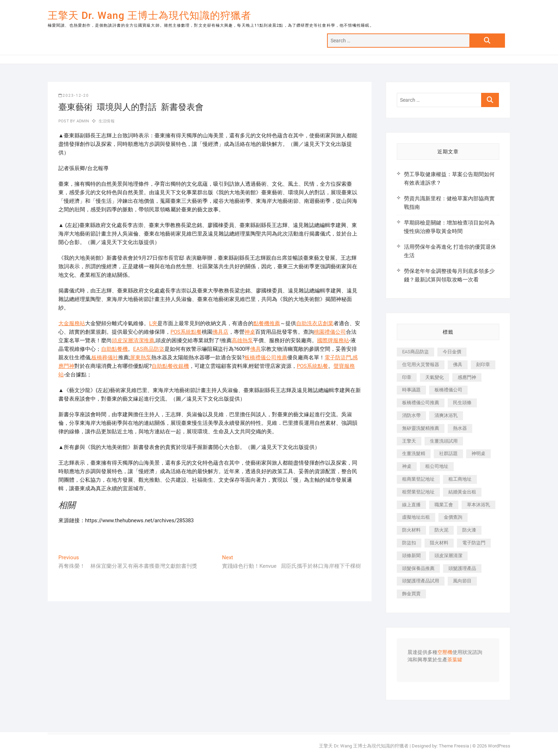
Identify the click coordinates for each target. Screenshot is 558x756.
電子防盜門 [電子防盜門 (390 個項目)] (474, 543)
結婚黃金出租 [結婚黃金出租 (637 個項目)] (462, 492)
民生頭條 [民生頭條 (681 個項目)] (462, 403)
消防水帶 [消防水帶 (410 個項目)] (411, 415)
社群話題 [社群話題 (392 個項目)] (448, 453)
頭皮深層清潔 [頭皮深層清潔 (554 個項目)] (448, 556)
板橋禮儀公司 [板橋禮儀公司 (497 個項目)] (448, 390)
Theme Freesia (454, 746)
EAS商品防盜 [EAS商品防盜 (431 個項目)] (415, 352)
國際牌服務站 (333, 340)
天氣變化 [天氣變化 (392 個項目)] (435, 377)
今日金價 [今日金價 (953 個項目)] (452, 352)
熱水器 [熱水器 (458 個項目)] (460, 428)
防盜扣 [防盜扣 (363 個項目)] (409, 543)
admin (82, 121)
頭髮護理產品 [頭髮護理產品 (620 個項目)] (462, 568)
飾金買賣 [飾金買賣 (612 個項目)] (411, 594)
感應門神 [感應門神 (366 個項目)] (467, 377)
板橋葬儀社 (105, 358)
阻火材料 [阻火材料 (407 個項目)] (439, 543)
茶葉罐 (455, 660)
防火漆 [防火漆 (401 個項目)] (469, 530)
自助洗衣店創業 (315, 323)
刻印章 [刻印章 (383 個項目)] (483, 364)
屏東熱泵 (141, 358)
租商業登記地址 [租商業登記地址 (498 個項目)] (418, 479)
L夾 (153, 323)
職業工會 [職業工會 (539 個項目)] (444, 505)
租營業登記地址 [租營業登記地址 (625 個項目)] (418, 492)
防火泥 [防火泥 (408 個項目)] (441, 530)
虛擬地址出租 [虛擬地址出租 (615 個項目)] (416, 517)
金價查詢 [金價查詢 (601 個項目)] (453, 517)
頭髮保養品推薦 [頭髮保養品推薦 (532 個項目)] (418, 568)
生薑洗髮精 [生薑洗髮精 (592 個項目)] (414, 453)
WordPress (499, 746)
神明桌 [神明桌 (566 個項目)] (478, 453)
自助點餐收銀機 (170, 366)
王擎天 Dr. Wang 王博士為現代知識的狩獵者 (149, 15)
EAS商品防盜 (149, 349)
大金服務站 (72, 323)
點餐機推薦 (267, 323)
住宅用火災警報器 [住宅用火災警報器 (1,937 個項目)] (421, 364)
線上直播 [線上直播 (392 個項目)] (411, 505)
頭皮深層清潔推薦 (133, 340)
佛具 (256, 349)
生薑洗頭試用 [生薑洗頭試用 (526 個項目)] (444, 441)
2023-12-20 (74, 96)
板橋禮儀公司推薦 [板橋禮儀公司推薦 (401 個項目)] (421, 403)
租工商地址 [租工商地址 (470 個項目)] (460, 479)
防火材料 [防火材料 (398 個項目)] (411, 530)
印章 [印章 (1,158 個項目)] (407, 377)
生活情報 (107, 121)
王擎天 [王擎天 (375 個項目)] (409, 441)
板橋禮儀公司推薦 (266, 358)
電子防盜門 (338, 358)
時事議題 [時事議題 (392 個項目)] (411, 390)
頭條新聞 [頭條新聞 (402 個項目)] (411, 556)
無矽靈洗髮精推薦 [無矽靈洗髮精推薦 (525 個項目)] (421, 428)
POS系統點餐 (186, 332)
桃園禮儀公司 (330, 332)
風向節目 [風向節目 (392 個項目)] (462, 581)
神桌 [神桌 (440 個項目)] (407, 466)
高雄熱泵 (242, 340)
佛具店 (220, 332)
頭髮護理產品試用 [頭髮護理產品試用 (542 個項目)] (421, 581)
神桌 (250, 332)
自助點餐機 (114, 349)
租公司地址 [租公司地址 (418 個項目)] (437, 466)
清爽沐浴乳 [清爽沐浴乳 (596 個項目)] (446, 415)
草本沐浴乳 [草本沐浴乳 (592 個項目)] (478, 505)
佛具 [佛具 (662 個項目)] (458, 364)
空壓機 (445, 652)
